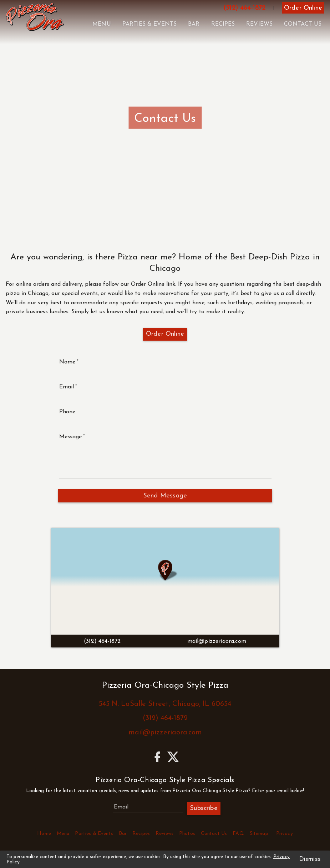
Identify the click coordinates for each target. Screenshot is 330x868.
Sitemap (259, 834)
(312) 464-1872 (165, 718)
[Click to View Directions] (165, 581)
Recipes (223, 24)
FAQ (238, 834)
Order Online (165, 334)
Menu (101, 24)
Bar (194, 24)
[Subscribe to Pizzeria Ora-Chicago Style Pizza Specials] (148, 807)
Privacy (285, 834)
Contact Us (303, 24)
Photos (187, 834)
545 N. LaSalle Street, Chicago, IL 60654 (165, 704)
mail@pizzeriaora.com (165, 733)
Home (44, 834)
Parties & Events (150, 24)
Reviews (259, 24)
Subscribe (204, 808)
